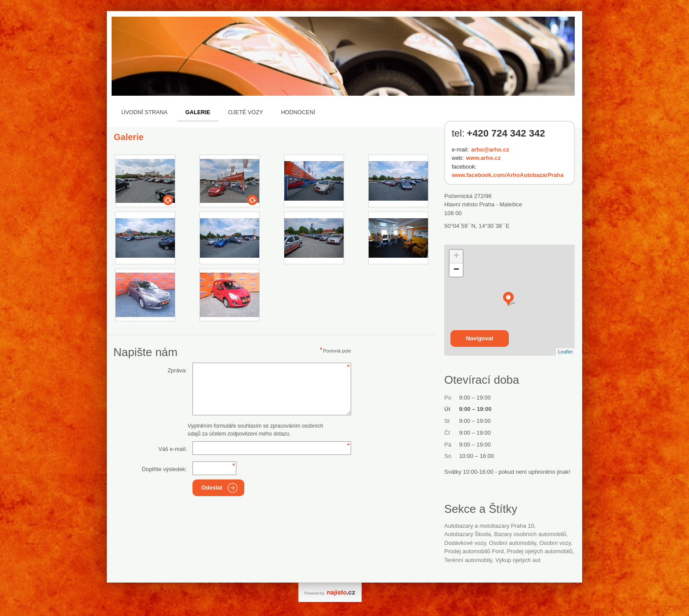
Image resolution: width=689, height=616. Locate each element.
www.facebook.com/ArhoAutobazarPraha (508, 175)
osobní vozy (555, 543)
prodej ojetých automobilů (540, 551)
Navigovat (479, 338)
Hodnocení (298, 112)
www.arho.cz (483, 158)
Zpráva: (177, 370)
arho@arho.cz (490, 149)
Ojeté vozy (246, 112)
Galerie (198, 112)
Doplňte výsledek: (165, 469)
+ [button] (456, 256)
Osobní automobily (513, 543)
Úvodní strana (144, 112)
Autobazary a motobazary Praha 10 (489, 526)
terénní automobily (468, 560)
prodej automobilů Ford (474, 551)
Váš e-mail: (172, 449)
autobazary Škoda (468, 534)
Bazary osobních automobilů (530, 534)
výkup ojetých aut (518, 560)
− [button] (456, 270)
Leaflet (565, 352)
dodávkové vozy (465, 543)
